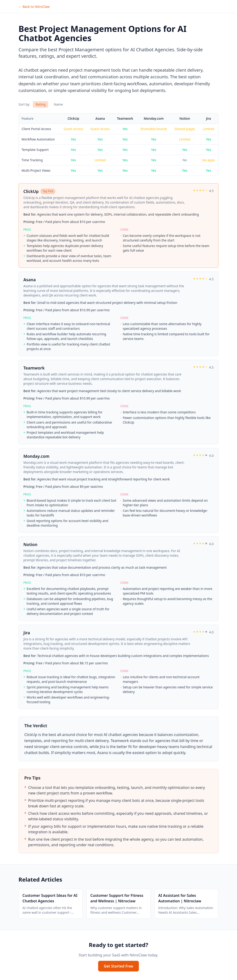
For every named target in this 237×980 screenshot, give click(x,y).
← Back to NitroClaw (34, 7)
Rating (41, 104)
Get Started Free (118, 966)
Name (58, 104)
